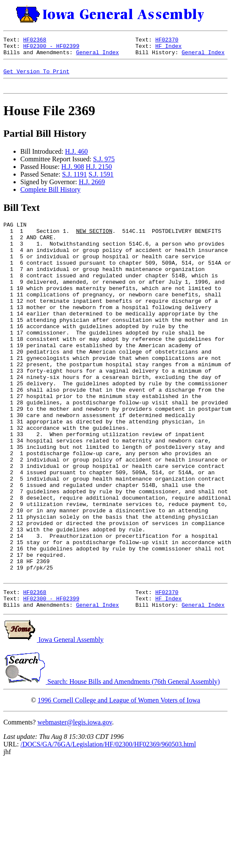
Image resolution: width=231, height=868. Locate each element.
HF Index (168, 48)
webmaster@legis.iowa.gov (74, 805)
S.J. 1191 (75, 182)
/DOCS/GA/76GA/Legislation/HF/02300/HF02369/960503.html (108, 827)
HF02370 (167, 41)
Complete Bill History (50, 197)
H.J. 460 (77, 159)
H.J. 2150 (99, 174)
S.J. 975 (104, 167)
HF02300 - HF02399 (51, 48)
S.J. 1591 (101, 182)
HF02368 (35, 41)
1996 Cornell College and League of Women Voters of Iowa (119, 783)
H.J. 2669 (92, 189)
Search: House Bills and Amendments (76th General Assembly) (111, 764)
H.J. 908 (73, 174)
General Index (98, 56)
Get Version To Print (36, 77)
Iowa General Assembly (54, 722)
